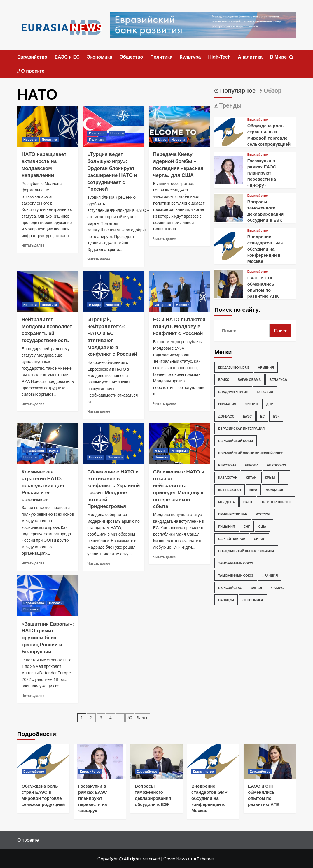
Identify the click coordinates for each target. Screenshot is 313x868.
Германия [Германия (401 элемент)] (227, 404)
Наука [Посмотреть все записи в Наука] (54, 451)
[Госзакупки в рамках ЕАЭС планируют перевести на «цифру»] (229, 169)
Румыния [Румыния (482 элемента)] (227, 526)
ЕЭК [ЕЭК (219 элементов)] (276, 416)
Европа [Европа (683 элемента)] (252, 465)
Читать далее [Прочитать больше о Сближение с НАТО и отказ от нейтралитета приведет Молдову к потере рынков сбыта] (165, 557)
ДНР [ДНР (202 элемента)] (269, 404)
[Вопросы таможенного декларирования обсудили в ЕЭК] (229, 207)
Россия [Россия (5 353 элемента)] (263, 514)
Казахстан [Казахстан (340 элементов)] (228, 477)
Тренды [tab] (230, 105)
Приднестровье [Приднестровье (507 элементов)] (233, 514)
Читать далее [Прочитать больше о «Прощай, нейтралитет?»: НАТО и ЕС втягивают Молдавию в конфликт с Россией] (99, 411)
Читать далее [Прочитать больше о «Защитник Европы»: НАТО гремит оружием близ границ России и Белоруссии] (33, 696)
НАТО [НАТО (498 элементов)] (248, 502)
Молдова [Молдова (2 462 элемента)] (227, 502)
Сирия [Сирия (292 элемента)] (259, 539)
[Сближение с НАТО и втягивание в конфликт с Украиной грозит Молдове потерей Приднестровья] (113, 443)
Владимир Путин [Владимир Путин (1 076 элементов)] (233, 392)
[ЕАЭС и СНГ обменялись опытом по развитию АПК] (229, 283)
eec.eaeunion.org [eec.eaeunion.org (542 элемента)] (234, 367)
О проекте (28, 840)
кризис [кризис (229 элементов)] (277, 588)
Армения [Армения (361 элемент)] (266, 367)
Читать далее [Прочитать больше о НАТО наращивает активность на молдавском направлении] (33, 245)
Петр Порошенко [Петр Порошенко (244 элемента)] (276, 502)
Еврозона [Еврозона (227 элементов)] (227, 465)
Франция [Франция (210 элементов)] (270, 575)
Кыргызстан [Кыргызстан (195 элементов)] (230, 490)
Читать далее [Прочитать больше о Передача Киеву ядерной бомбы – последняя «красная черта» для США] (165, 239)
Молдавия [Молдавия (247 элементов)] (275, 490)
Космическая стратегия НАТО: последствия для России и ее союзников (43, 486)
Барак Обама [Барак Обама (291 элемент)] (249, 380)
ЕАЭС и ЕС (67, 57)
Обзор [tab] (272, 91)
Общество (131, 57)
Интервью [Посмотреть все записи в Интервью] (97, 133)
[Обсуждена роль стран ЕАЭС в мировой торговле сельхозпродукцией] (229, 131)
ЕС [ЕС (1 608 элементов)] (262, 416)
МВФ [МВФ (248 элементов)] (253, 490)
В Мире (278, 57)
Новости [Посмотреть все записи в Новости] (30, 140)
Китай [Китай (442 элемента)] (251, 477)
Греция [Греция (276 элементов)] (251, 404)
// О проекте (31, 71)
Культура (190, 57)
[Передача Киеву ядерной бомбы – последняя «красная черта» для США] (179, 126)
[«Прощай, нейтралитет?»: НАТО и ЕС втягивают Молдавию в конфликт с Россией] (113, 291)
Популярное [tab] (237, 91)
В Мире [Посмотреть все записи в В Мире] (161, 140)
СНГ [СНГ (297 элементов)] (247, 526)
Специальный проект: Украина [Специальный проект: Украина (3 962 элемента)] (246, 551)
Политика (161, 57)
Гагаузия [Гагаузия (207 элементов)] (265, 392)
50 (130, 718)
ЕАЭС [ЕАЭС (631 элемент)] (247, 416)
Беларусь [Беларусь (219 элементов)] (278, 380)
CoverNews (175, 859)
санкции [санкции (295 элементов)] (226, 600)
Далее (142, 718)
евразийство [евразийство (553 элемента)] (230, 588)
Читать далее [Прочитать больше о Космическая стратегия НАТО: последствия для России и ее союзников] (33, 563)
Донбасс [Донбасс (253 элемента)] (226, 416)
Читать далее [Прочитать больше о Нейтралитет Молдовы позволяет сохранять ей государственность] (33, 404)
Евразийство (32, 57)
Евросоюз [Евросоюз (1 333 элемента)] (277, 465)
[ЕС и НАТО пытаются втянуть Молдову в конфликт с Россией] (179, 291)
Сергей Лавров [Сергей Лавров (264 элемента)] (232, 539)
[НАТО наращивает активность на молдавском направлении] (48, 126)
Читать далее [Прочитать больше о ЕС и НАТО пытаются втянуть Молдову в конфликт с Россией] (165, 403)
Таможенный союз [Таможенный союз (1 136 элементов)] (236, 563)
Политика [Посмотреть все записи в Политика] (49, 140)
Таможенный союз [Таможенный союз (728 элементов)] (236, 575)
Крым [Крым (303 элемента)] (270, 477)
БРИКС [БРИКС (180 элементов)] (224, 380)
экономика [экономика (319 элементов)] (253, 600)
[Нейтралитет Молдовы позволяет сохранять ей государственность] (48, 291)
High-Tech (219, 57)
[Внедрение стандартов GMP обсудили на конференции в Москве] (229, 245)
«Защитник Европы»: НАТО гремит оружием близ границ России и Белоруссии (48, 638)
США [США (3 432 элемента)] (262, 526)
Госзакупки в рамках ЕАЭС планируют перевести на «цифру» (262, 173)
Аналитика (250, 57)
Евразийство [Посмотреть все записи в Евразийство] (34, 451)
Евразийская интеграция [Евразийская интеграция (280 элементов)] (241, 428)
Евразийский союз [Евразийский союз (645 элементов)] (236, 441)
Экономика (100, 57)
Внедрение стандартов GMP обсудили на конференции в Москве (265, 249)
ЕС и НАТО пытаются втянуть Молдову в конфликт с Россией (179, 326)
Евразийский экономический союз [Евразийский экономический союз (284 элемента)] (251, 453)
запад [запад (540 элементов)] (257, 588)
